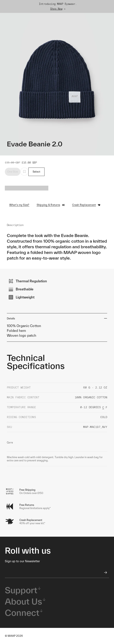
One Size (13, 172)
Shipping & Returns (51, 205)
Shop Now (56, 9)
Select (37, 172)
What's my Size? (19, 205)
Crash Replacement (86, 205)
